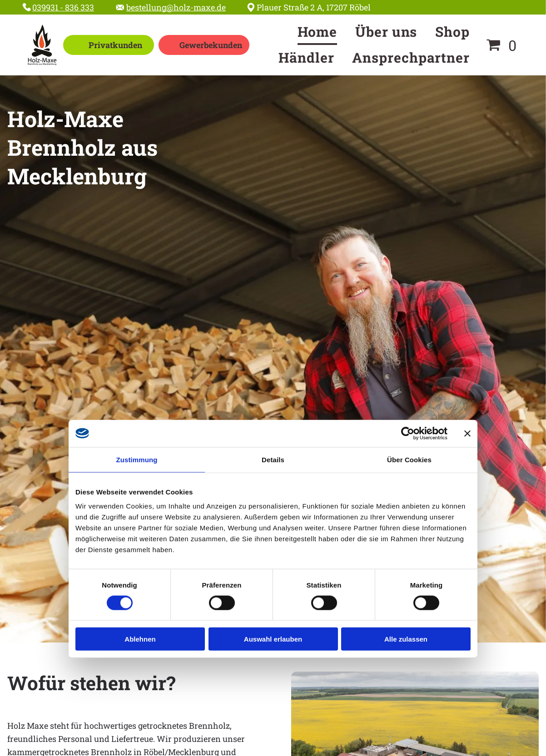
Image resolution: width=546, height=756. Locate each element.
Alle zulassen (406, 639)
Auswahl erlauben (273, 639)
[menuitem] (318, 32)
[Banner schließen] (467, 433)
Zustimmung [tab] (137, 459)
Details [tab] (273, 459)
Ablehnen (140, 639)
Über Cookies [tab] (409, 459)
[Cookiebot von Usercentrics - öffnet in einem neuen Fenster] (408, 433)
